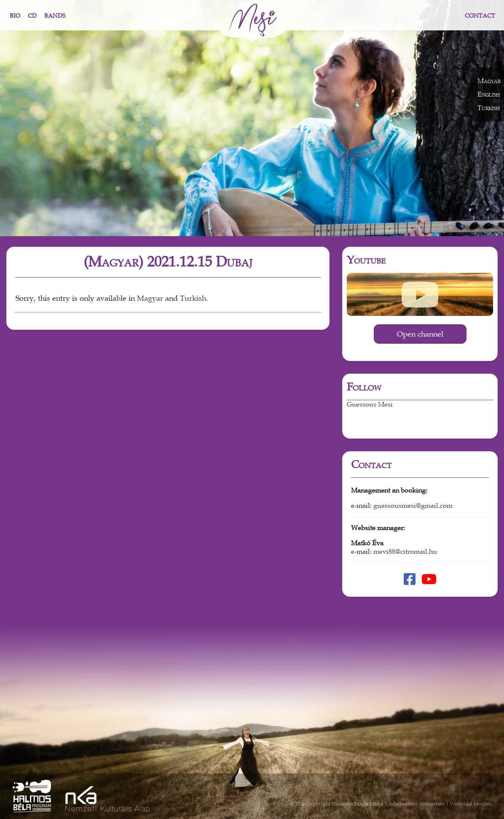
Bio (15, 16)
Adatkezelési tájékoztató (417, 804)
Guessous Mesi (370, 404)
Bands (55, 16)
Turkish (193, 298)
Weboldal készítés (471, 804)
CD (32, 16)
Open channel (420, 334)
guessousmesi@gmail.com (413, 506)
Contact (480, 16)
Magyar (150, 298)
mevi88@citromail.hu (405, 552)
